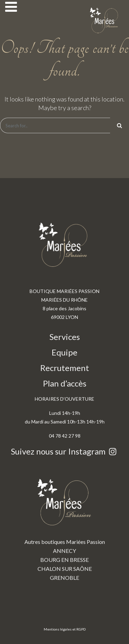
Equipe (64, 352)
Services (65, 337)
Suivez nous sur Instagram (64, 451)
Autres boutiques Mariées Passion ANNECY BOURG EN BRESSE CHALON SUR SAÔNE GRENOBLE (65, 525)
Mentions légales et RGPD (65, 629)
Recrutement (65, 368)
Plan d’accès (65, 383)
